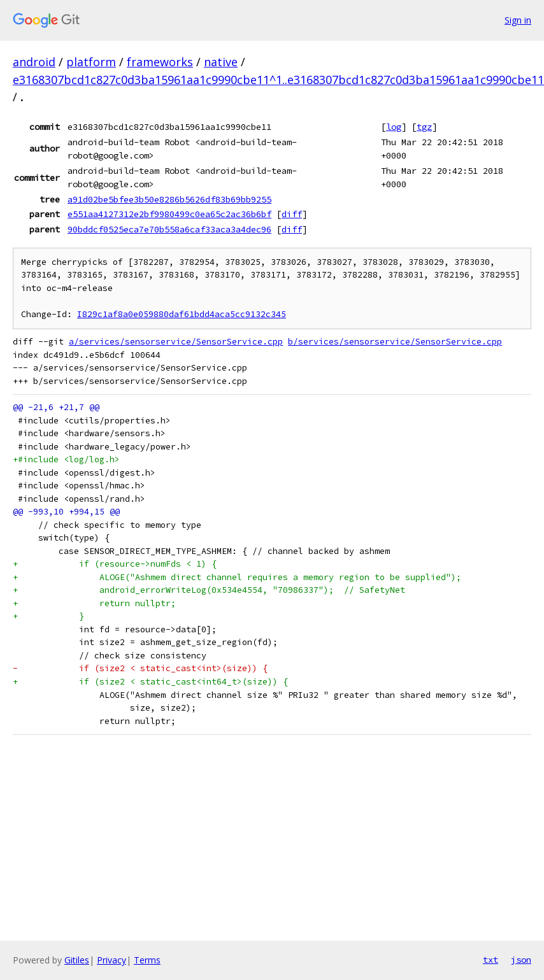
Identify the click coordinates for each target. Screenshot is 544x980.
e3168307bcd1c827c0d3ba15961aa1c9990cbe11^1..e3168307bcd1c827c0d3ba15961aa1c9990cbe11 (278, 80)
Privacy (111, 960)
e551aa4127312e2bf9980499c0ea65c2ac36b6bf (169, 214)
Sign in (518, 20)
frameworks (160, 62)
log (394, 127)
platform (91, 62)
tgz (424, 127)
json (521, 960)
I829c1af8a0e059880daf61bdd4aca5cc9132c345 (182, 314)
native (221, 62)
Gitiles (77, 960)
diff (292, 214)
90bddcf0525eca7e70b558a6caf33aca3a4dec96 (169, 229)
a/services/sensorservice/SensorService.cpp (176, 342)
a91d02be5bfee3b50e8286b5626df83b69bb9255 (169, 199)
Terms (147, 960)
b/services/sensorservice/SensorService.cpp (395, 342)
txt (490, 960)
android (34, 62)
